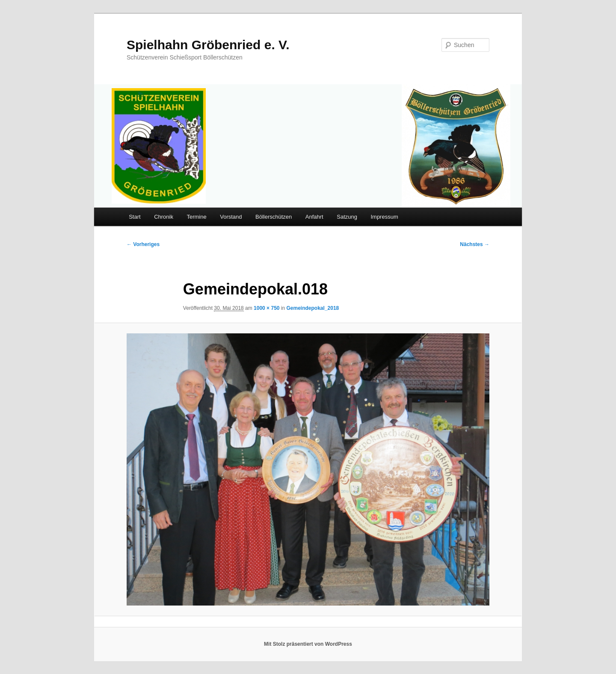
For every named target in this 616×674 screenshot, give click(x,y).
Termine (196, 217)
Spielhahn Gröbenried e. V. (208, 45)
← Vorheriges (143, 244)
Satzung (347, 217)
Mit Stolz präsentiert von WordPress (308, 644)
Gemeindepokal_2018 (313, 308)
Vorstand (231, 217)
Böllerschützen (274, 217)
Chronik (164, 217)
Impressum (384, 217)
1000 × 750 (267, 308)
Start (135, 217)
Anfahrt (314, 217)
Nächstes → (475, 244)
